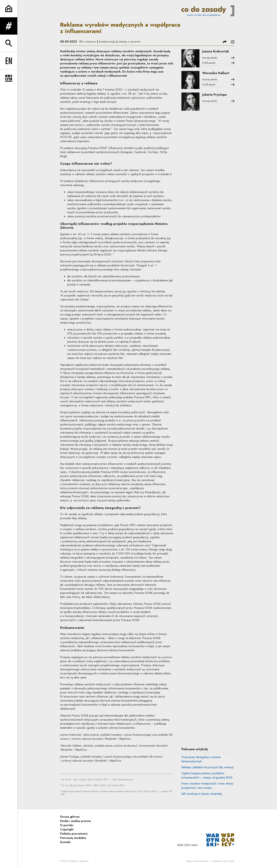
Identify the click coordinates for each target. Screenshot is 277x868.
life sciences (88, 42)
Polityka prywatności (74, 834)
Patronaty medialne (73, 838)
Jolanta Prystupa (214, 95)
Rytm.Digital (229, 861)
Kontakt (65, 842)
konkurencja (107, 42)
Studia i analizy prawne (76, 821)
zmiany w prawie (129, 42)
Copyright (67, 829)
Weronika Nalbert (216, 73)
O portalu (67, 825)
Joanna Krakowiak (216, 51)
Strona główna (70, 817)
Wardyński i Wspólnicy (78, 861)
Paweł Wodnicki (201, 861)
